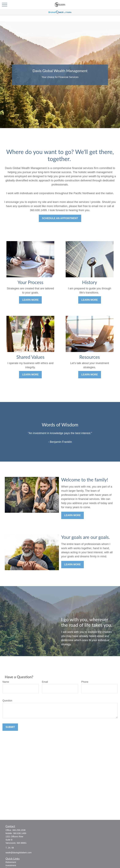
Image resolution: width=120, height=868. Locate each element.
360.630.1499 (20, 833)
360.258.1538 (19, 830)
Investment (11, 865)
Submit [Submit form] (10, 727)
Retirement (11, 862)
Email (45, 682)
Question (7, 701)
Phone (85, 682)
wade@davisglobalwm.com (19, 853)
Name (6, 682)
